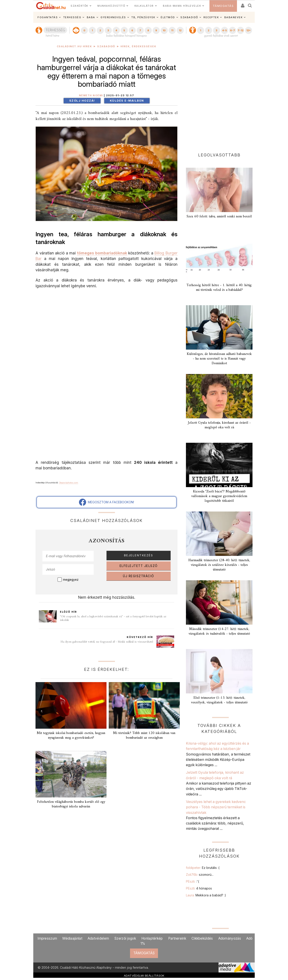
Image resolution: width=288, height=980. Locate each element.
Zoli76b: (200, 875)
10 (164, 30)
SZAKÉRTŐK (79, 6)
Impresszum (47, 938)
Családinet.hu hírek (74, 46)
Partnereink (177, 938)
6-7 (233, 30)
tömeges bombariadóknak (102, 253)
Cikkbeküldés (202, 938)
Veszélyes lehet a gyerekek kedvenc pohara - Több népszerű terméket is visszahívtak (216, 807)
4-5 (224, 30)
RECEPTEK (211, 17)
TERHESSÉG (72, 17)
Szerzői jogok (125, 938)
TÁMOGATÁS (223, 6)
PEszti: (192, 881)
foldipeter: (203, 868)
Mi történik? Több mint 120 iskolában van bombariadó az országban (144, 735)
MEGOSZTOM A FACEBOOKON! (107, 502)
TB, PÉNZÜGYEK (143, 17)
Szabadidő (106, 46)
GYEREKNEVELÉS (113, 17)
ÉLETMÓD (168, 17)
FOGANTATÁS (48, 17)
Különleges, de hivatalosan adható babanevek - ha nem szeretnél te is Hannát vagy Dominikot (219, 359)
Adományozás (230, 938)
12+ (249, 30)
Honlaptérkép (152, 938)
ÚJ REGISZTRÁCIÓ (139, 576)
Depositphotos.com (69, 483)
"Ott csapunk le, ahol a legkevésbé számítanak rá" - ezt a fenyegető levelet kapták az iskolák (113, 618)
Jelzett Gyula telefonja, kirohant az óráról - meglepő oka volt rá (219, 425)
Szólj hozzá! (82, 101)
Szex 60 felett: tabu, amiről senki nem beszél (219, 216)
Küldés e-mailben (127, 101)
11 (172, 30)
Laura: (206, 895)
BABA (91, 17)
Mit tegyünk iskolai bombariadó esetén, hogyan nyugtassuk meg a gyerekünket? (71, 735)
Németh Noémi (91, 95)
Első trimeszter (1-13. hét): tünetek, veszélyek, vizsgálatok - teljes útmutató (219, 700)
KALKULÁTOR (144, 6)
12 (180, 30)
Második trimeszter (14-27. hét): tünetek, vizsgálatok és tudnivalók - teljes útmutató (219, 631)
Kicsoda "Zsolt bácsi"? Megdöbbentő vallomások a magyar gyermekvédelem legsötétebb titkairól (219, 496)
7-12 (241, 30)
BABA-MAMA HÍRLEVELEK (182, 6)
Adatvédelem (98, 938)
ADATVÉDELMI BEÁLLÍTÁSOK (144, 976)
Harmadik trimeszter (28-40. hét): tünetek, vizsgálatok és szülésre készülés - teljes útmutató (219, 565)
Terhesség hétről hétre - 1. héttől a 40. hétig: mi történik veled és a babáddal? (219, 288)
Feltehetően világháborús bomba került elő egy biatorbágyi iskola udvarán (71, 804)
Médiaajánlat (72, 938)
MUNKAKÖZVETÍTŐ (111, 6)
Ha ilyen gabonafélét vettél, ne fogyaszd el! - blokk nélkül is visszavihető (107, 642)
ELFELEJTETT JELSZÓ (139, 566)
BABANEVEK (234, 17)
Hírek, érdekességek (138, 46)
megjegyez (71, 580)
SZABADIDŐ (189, 17)
